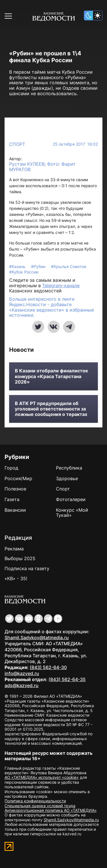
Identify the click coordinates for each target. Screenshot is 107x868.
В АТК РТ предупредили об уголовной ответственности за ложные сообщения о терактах (51, 409)
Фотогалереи (71, 499)
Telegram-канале (61, 286)
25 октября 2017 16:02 (75, 144)
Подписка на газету (27, 568)
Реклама (14, 549)
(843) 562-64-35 (67, 679)
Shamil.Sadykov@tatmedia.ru (37, 638)
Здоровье (67, 478)
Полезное (15, 489)
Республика (69, 468)
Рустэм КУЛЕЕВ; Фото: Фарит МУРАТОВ (42, 167)
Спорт (17, 144)
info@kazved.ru (22, 673)
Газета (12, 499)
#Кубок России (24, 272)
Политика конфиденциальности (35, 801)
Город (11, 468)
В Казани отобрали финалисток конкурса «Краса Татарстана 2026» (51, 376)
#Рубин (39, 266)
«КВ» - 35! (16, 578)
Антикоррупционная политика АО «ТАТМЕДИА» (51, 810)
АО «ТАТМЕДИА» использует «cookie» (42, 777)
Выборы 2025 (20, 558)
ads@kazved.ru (22, 685)
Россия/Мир (18, 478)
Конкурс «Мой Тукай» (72, 513)
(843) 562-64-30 (48, 667)
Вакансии (15, 510)
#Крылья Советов (69, 266)
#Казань (18, 266)
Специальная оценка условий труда (40, 806)
